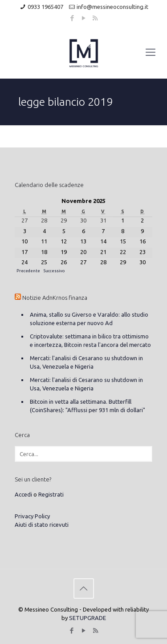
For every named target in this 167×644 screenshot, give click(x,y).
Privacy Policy (32, 516)
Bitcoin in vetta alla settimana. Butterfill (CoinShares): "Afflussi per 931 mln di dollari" (88, 406)
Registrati (51, 494)
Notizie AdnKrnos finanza (55, 298)
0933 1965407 (45, 7)
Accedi (23, 494)
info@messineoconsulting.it (112, 7)
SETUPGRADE (88, 618)
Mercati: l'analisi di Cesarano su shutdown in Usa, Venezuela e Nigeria (86, 362)
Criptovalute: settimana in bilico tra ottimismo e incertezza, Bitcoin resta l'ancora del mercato (90, 340)
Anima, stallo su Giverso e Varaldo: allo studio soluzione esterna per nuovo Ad (89, 319)
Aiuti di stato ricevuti (42, 525)
